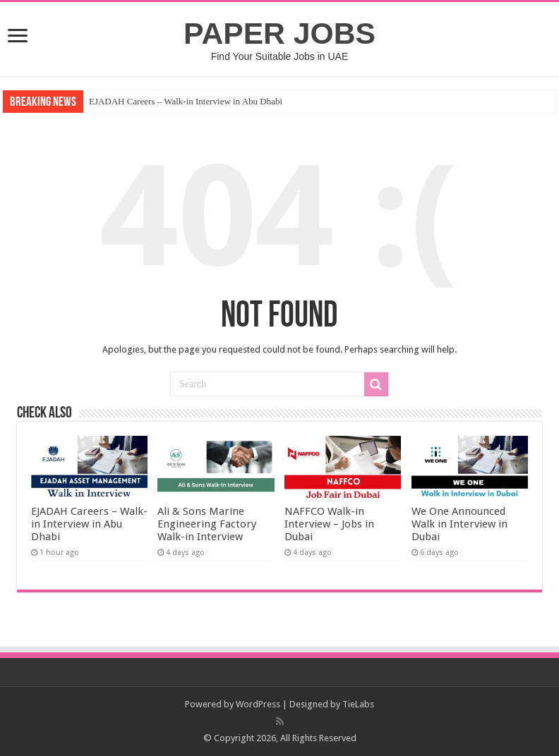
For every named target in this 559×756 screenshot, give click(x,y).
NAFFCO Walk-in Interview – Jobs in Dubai (329, 524)
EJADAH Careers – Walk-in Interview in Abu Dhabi (186, 101)
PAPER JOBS (279, 33)
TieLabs (358, 704)
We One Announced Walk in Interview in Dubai (459, 524)
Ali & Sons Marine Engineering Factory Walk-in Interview (207, 524)
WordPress (258, 704)
